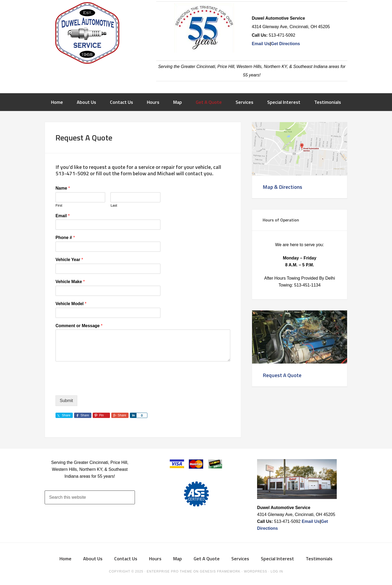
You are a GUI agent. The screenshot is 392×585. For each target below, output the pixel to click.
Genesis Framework (220, 571)
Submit (66, 401)
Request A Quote (282, 375)
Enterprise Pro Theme (170, 571)
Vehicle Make (70, 282)
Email (63, 216)
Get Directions (285, 44)
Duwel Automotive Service (87, 35)
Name (63, 188)
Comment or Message (79, 326)
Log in (277, 571)
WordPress (255, 571)
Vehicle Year (69, 260)
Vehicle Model (71, 304)
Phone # (65, 238)
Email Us (261, 44)
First (59, 205)
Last (114, 205)
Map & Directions (282, 187)
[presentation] (96, 387)
